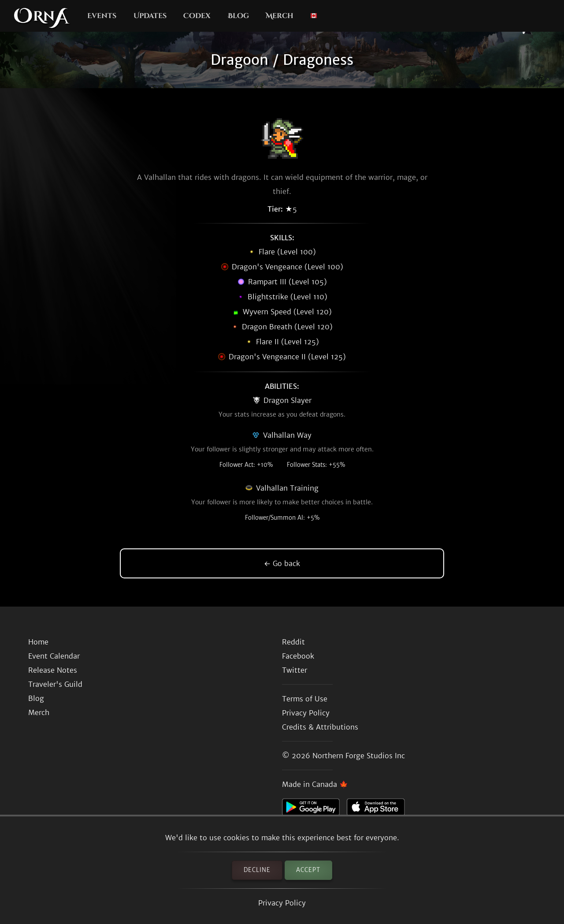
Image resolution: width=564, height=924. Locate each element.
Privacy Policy (282, 903)
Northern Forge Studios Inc (359, 756)
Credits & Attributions (320, 727)
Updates (150, 16)
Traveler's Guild (55, 684)
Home (38, 642)
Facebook (298, 656)
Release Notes (53, 670)
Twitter (295, 670)
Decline (257, 870)
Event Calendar (54, 656)
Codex (197, 16)
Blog (238, 16)
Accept (308, 870)
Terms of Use (305, 699)
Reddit (293, 642)
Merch (280, 16)
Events (102, 16)
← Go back (282, 563)
